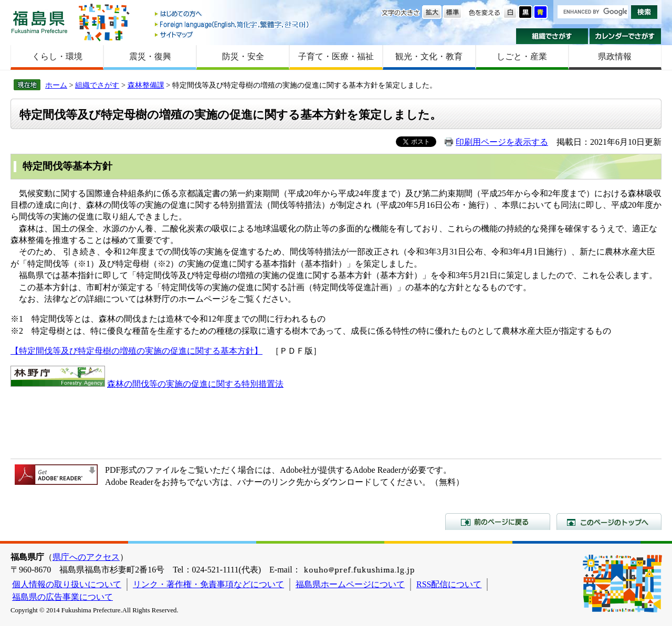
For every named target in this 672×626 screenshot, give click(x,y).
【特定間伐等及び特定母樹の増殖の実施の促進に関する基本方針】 (136, 351)
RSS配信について (449, 584)
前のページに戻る (498, 522)
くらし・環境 (57, 56)
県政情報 (615, 56)
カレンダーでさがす (626, 36)
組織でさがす (552, 36)
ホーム (56, 85)
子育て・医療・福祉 (336, 56)
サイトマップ (233, 34)
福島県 (39, 22)
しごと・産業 (522, 56)
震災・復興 (150, 56)
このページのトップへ (609, 522)
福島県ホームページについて (350, 584)
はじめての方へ (233, 14)
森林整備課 (146, 85)
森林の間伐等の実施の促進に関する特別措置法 (195, 384)
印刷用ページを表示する (502, 142)
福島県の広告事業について (62, 597)
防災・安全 (243, 56)
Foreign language (233, 24)
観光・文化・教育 (429, 56)
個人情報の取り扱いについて (67, 584)
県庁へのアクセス (86, 557)
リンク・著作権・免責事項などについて (208, 584)
